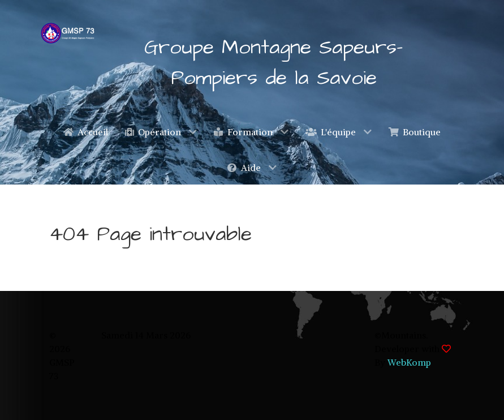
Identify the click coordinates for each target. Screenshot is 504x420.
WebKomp (409, 362)
